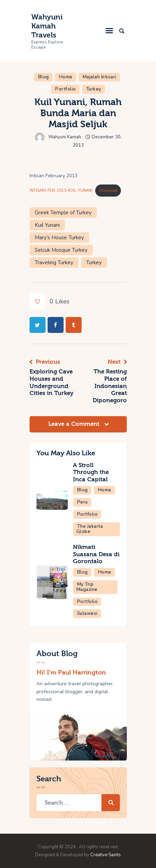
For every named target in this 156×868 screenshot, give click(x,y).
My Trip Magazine (87, 587)
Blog (44, 77)
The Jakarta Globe (90, 529)
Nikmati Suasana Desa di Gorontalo (96, 554)
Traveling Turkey (54, 263)
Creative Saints (106, 855)
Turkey (94, 89)
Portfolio (66, 89)
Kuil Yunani (47, 225)
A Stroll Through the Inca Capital (91, 472)
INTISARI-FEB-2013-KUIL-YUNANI (61, 191)
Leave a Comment (75, 424)
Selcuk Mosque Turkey (61, 250)
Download (108, 191)
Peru (83, 502)
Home (66, 77)
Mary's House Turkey (59, 238)
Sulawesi (87, 613)
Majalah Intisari (100, 77)
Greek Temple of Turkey (63, 213)
